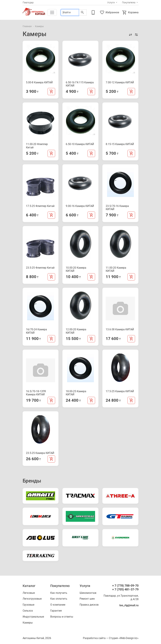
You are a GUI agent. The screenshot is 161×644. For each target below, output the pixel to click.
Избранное (109, 12)
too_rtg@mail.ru (129, 605)
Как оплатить (59, 599)
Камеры (28, 623)
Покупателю (129, 2)
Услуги (111, 2)
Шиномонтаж (88, 593)
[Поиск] (70, 12)
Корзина (130, 12)
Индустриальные (33, 617)
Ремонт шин (87, 599)
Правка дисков (89, 605)
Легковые (29, 593)
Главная (27, 26)
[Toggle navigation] (52, 12)
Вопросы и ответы (62, 617)
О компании (58, 605)
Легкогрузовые (32, 599)
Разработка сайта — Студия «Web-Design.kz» (111, 638)
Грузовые (28, 605)
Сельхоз (28, 611)
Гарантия (56, 611)
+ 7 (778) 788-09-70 (125, 586)
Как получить (59, 593)
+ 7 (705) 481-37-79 (125, 589)
